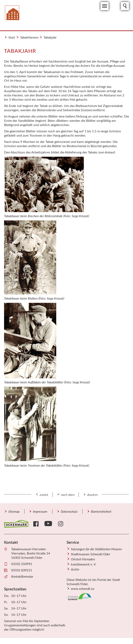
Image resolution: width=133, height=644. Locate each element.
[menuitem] (14, 512)
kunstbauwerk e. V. (84, 564)
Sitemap (14, 512)
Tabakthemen (29, 38)
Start (12, 38)
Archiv (75, 570)
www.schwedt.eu (83, 589)
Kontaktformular (22, 577)
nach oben (68, 495)
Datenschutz (69, 512)
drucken (92, 495)
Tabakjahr (50, 38)
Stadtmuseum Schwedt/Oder (90, 554)
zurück (44, 495)
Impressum (40, 512)
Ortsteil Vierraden (83, 559)
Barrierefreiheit (101, 512)
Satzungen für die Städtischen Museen (96, 549)
